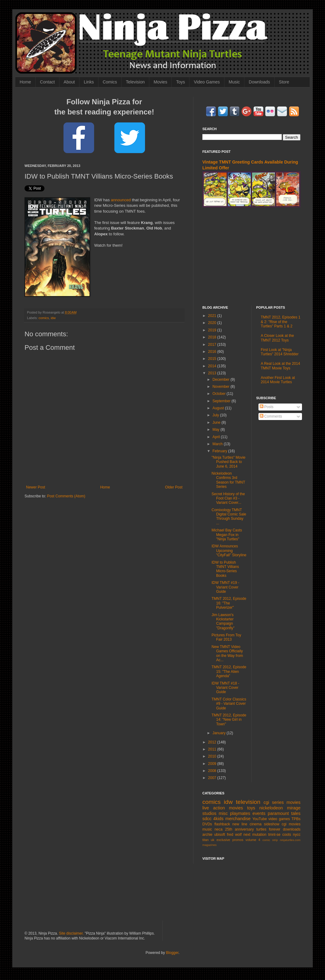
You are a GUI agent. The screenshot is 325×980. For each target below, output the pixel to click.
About (69, 82)
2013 (213, 373)
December (222, 380)
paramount (278, 813)
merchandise (238, 819)
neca (219, 829)
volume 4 (253, 840)
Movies (160, 82)
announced (121, 200)
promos (238, 840)
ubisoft (220, 835)
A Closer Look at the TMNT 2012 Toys (277, 338)
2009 (213, 764)
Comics (110, 82)
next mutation (255, 835)
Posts (267, 407)
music (207, 829)
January (220, 733)
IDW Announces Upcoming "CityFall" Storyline (229, 551)
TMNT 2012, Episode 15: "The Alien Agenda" (229, 671)
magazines (209, 845)
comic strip (270, 840)
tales (296, 813)
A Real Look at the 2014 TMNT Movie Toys (281, 366)
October (220, 394)
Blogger (172, 953)
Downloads (259, 82)
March (218, 444)
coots (287, 835)
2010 (213, 756)
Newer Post (36, 487)
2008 (213, 771)
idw (53, 318)
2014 (213, 366)
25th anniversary (239, 829)
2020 (213, 323)
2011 (213, 749)
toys (251, 808)
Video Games (207, 82)
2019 (213, 330)
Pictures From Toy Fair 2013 (226, 637)
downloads (292, 829)
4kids (218, 819)
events (259, 813)
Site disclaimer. (71, 933)
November (222, 387)
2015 (213, 359)
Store (284, 82)
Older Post (174, 487)
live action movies (223, 808)
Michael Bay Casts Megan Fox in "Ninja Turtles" (227, 535)
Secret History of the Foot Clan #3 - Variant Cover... (228, 498)
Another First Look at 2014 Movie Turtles (278, 380)
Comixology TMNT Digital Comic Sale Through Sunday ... (229, 517)
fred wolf (234, 835)
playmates (240, 813)
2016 (213, 352)
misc (223, 813)
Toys (180, 82)
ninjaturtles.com (290, 840)
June (217, 422)
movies (293, 802)
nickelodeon (271, 808)
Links (89, 82)
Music (234, 82)
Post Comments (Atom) (66, 496)
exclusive (223, 840)
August (219, 408)
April (217, 437)
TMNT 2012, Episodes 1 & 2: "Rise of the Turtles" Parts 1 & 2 (281, 322)
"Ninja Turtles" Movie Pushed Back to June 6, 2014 (229, 462)
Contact (47, 82)
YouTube (260, 819)
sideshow (272, 824)
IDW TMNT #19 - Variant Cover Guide (225, 587)
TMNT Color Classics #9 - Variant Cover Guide (229, 704)
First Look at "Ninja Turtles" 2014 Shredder (280, 352)
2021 (213, 316)
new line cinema (247, 824)
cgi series (274, 802)
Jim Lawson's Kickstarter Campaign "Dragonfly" (223, 621)
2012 (213, 742)
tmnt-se (274, 835)
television (248, 802)
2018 (213, 337)
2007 (213, 778)
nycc (297, 835)
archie (207, 835)
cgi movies (291, 824)
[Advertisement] (251, 257)
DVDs (207, 824)
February (220, 451)
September (222, 401)
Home (25, 82)
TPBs (296, 819)
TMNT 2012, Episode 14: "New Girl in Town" (229, 720)
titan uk (208, 840)
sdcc (207, 819)
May (216, 430)
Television (135, 82)
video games (279, 819)
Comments (271, 416)
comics (44, 318)
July (216, 415)
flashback (222, 824)
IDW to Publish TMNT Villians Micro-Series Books (225, 569)
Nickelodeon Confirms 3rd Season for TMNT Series (228, 480)
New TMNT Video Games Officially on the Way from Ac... (227, 653)
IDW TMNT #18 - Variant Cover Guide (225, 688)
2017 (213, 345)
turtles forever (268, 829)
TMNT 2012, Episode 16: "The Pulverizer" (229, 603)
